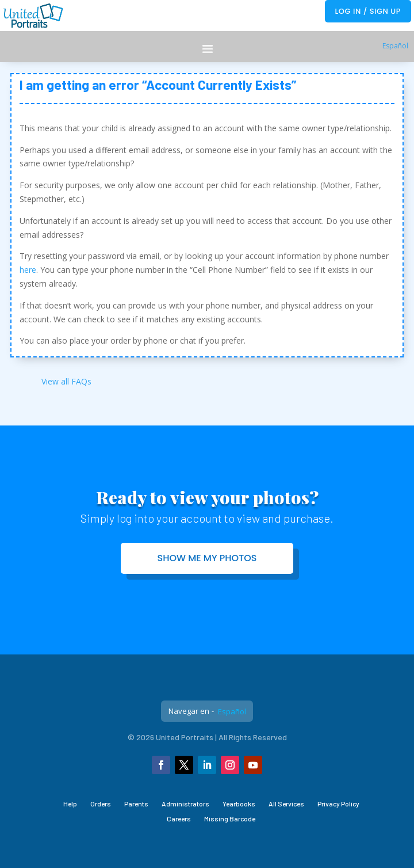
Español (395, 46)
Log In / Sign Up (368, 11)
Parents (136, 804)
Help (70, 804)
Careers (179, 818)
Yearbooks (239, 804)
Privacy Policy (338, 804)
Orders (101, 804)
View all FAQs (66, 381)
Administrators (185, 804)
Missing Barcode (230, 818)
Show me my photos (207, 558)
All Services (286, 804)
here (28, 270)
